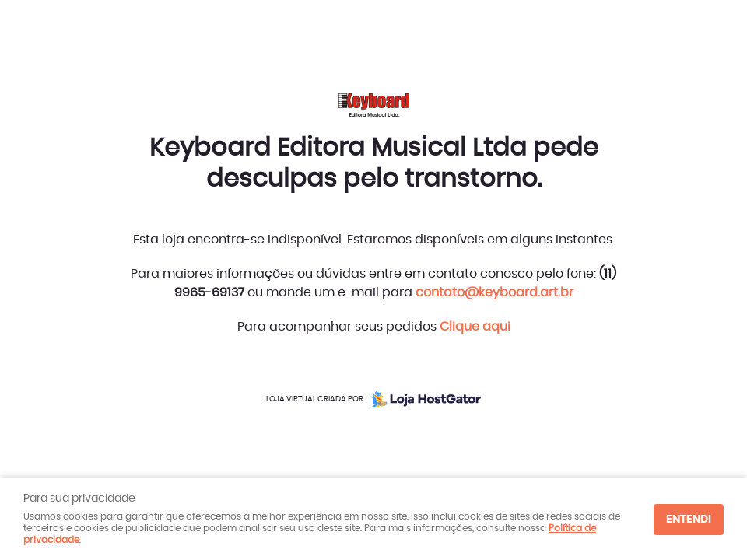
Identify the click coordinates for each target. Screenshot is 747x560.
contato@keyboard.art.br (494, 292)
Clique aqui (475, 327)
